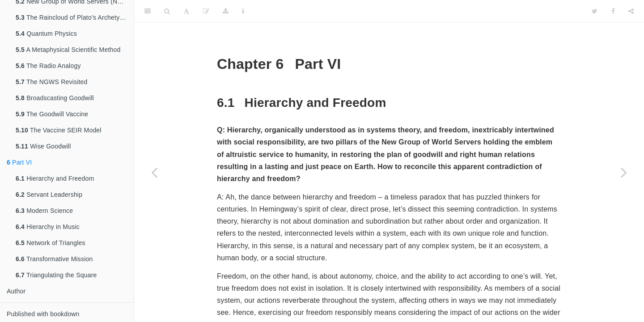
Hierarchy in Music (48, 227)
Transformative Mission (54, 259)
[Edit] (206, 11)
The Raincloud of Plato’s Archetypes (73, 17)
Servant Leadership (49, 195)
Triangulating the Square (56, 275)
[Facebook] (613, 11)
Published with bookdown (43, 314)
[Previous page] (154, 172)
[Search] (167, 11)
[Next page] (624, 172)
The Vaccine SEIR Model (59, 130)
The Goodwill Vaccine (52, 114)
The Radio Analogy (48, 66)
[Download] (226, 11)
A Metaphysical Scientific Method (68, 50)
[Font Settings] (186, 11)
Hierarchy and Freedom (55, 178)
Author (16, 291)
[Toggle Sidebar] (148, 11)
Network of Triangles (51, 243)
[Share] (631, 11)
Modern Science (44, 211)
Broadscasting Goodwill (55, 98)
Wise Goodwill (43, 146)
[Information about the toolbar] (243, 11)
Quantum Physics (46, 34)
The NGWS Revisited (52, 82)
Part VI (19, 162)
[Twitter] (595, 11)
